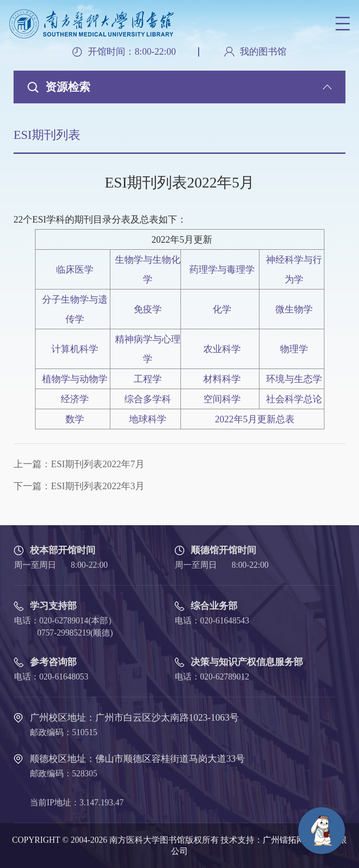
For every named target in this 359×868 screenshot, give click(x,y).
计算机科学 (75, 349)
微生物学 (294, 309)
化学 (222, 309)
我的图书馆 (263, 52)
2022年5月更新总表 (255, 419)
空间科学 (222, 399)
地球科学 (148, 419)
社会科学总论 (294, 399)
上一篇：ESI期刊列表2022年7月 (79, 464)
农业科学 (222, 349)
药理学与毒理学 (222, 269)
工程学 (148, 379)
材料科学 (222, 379)
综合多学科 (148, 399)
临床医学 (75, 269)
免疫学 (148, 309)
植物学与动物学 (75, 379)
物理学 (294, 349)
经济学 (75, 399)
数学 (75, 419)
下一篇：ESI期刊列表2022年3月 (79, 486)
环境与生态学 (294, 379)
